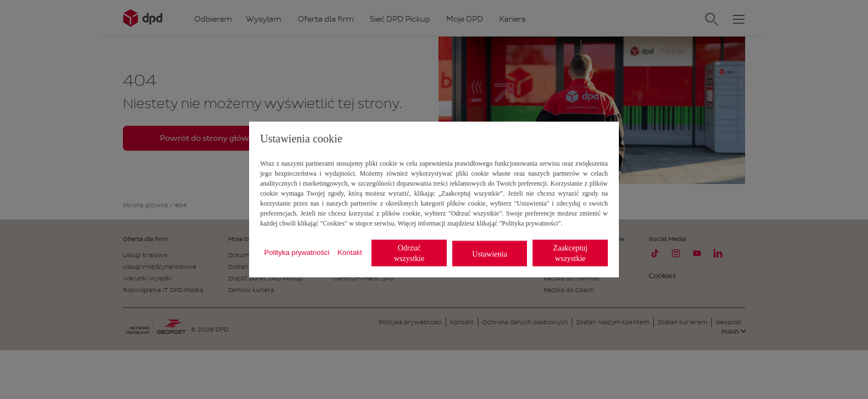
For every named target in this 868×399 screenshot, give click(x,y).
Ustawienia (490, 254)
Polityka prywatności (297, 252)
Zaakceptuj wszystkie (570, 253)
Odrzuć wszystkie (409, 253)
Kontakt (350, 252)
